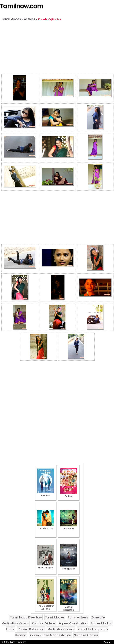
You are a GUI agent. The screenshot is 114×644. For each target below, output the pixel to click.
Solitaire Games (86, 635)
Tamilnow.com (22, 6)
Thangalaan (69, 567)
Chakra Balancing (31, 629)
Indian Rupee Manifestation (50, 635)
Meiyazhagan (46, 566)
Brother (69, 495)
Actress (30, 19)
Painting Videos (44, 623)
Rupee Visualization (73, 623)
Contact (108, 642)
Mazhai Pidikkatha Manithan (69, 608)
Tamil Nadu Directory (26, 617)
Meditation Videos (61, 629)
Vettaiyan (69, 527)
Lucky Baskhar (46, 527)
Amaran (46, 494)
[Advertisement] (57, 48)
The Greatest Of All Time (46, 606)
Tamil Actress (78, 617)
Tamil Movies (11, 19)
